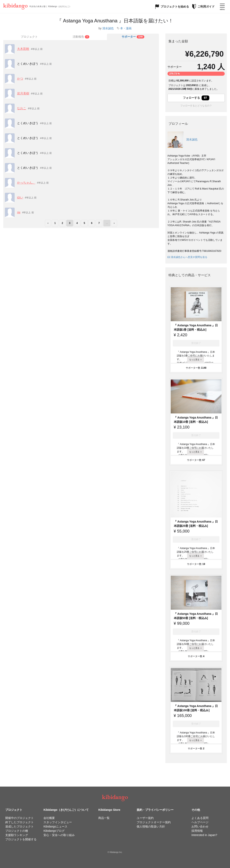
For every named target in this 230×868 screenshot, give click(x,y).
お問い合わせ (200, 826)
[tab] (81, 37)
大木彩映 (23, 49)
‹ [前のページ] (48, 223)
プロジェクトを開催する (21, 839)
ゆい (20, 197)
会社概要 (49, 818)
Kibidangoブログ (54, 831)
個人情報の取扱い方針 (151, 826)
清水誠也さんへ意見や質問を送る (187, 257)
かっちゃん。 (26, 182)
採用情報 (197, 831)
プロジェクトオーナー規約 (154, 822)
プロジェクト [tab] (29, 37)
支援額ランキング (17, 835)
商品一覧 (104, 818)
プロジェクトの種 (17, 831)
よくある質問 (200, 818)
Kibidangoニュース (55, 826)
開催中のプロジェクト (19, 818)
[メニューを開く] (222, 7)
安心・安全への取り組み (59, 835)
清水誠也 (108, 28)
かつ (20, 78)
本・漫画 (126, 28)
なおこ (22, 108)
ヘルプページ (200, 822)
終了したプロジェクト (19, 822)
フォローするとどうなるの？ (196, 106)
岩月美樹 (23, 93)
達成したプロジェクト (19, 826)
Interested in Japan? (204, 835)
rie (19, 212)
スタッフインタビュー (58, 822)
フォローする (196, 98)
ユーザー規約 (145, 818)
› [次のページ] (114, 223)
